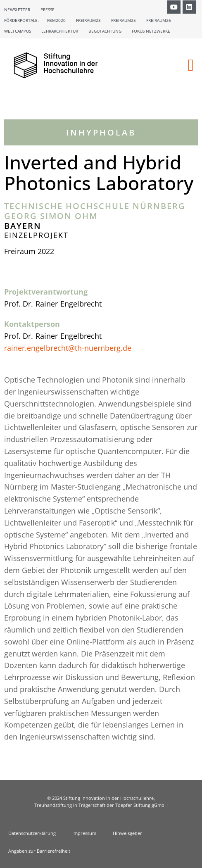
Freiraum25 (124, 20)
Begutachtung (105, 31)
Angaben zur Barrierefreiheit (39, 851)
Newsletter (17, 10)
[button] (191, 65)
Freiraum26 (159, 20)
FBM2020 (56, 20)
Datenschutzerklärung (32, 833)
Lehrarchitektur (60, 31)
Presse (48, 10)
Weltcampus (18, 31)
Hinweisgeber (127, 833)
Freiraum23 (88, 20)
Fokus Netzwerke (151, 31)
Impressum (84, 833)
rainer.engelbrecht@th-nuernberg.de (68, 348)
